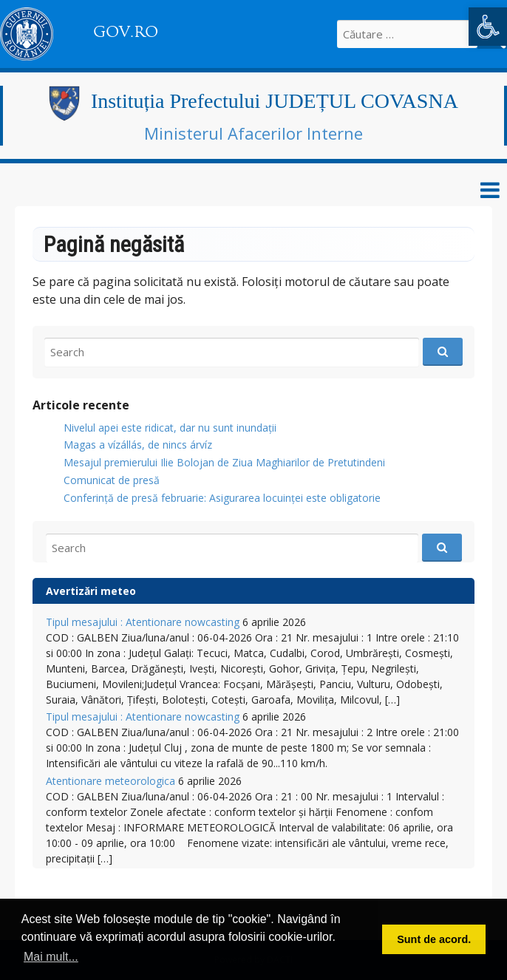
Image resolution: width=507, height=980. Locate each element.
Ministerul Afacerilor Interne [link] (253, 133)
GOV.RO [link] (126, 32)
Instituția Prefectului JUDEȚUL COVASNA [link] (275, 101)
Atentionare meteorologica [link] (110, 781)
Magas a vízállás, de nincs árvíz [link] (138, 445)
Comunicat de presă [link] (112, 480)
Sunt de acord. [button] (434, 939)
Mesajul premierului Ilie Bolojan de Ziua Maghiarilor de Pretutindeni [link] (224, 462)
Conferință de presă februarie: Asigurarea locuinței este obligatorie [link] (222, 498)
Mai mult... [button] (51, 957)
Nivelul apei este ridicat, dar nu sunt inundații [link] (170, 428)
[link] (488, 27)
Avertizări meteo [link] (91, 591)
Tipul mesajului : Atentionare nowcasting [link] (143, 622)
